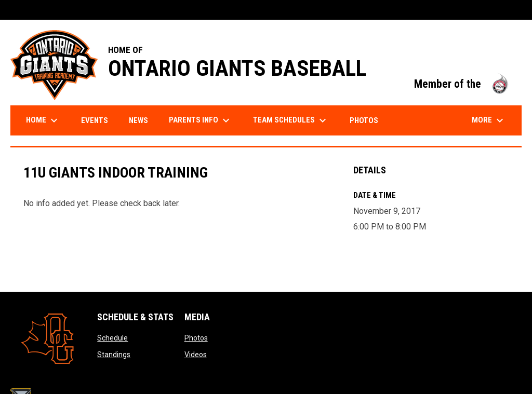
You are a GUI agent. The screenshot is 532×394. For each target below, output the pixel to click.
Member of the (463, 84)
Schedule (112, 338)
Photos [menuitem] (364, 120)
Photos (196, 338)
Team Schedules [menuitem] (291, 120)
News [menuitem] (138, 120)
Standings (114, 355)
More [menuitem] (489, 120)
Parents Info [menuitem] (201, 120)
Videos (196, 355)
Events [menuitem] (95, 120)
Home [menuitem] (43, 120)
